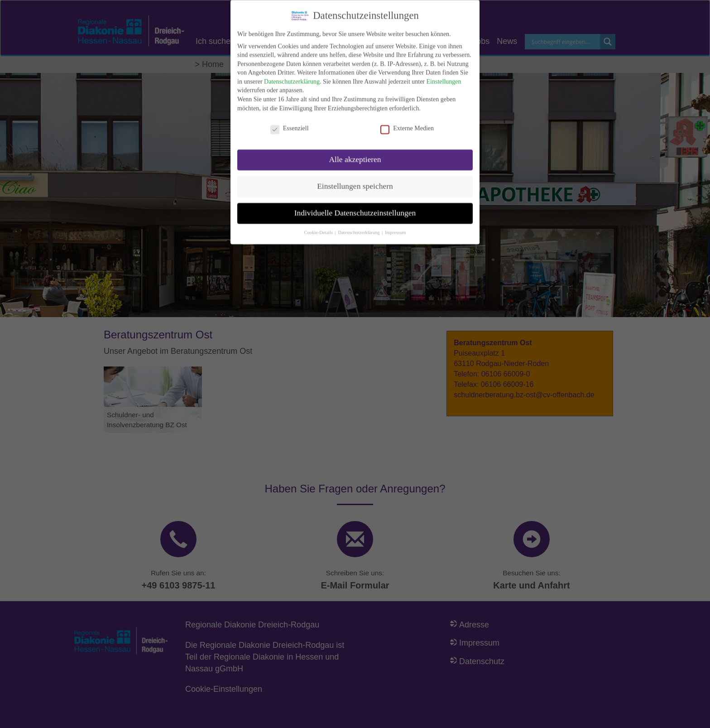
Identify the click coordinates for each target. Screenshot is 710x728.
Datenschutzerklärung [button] (359, 227)
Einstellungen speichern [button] (355, 180)
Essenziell (290, 122)
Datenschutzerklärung (292, 76)
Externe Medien (407, 122)
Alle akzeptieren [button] (355, 154)
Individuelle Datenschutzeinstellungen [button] (355, 207)
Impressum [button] (396, 227)
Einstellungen (444, 76)
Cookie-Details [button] (319, 227)
